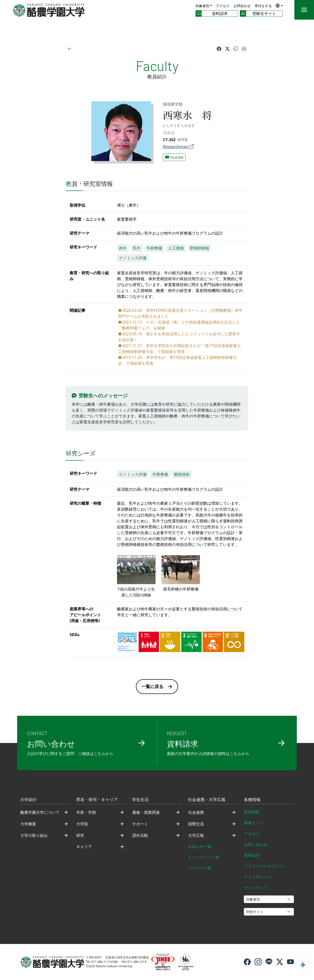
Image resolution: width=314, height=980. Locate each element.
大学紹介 (28, 800)
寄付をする (263, 6)
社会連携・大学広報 (207, 800)
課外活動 (140, 835)
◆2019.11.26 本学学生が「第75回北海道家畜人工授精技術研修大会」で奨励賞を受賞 (177, 360)
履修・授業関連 (146, 812)
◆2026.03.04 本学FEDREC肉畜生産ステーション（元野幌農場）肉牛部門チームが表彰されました (180, 313)
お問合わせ (242, 6)
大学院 (82, 824)
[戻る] (70, 49)
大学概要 (28, 824)
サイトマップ (256, 888)
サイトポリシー (258, 877)
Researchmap (178, 147)
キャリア (84, 847)
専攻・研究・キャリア (97, 800)
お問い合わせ (256, 844)
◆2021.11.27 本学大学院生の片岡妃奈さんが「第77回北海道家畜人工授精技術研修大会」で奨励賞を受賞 (179, 349)
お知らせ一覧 (200, 846)
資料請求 (252, 855)
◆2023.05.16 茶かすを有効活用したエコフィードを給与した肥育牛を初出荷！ (179, 337)
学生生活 (140, 800)
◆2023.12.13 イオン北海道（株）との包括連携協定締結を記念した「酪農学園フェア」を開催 (179, 325)
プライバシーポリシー (263, 866)
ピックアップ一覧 (204, 857)
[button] (279, 6)
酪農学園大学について (40, 812)
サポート (140, 824)
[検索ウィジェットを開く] (303, 965)
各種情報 (252, 800)
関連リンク (254, 823)
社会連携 (196, 812)
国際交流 (196, 824)
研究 (80, 835)
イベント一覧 (200, 868)
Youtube (174, 157)
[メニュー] (304, 10)
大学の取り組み (34, 835)
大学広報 (196, 835)
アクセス (223, 6)
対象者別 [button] (202, 6)
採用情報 (252, 812)
